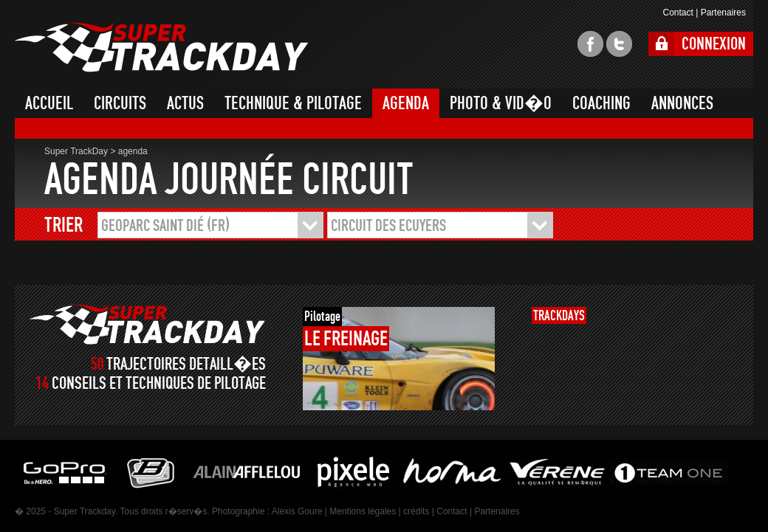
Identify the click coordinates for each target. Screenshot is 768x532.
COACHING (601, 103)
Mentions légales (363, 511)
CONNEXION (714, 44)
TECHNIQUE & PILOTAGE (293, 103)
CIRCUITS (120, 103)
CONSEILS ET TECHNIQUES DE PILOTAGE (159, 383)
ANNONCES (682, 103)
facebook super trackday (590, 44)
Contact (678, 13)
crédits (416, 511)
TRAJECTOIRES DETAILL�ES (186, 364)
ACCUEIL (49, 103)
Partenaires (723, 13)
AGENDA (406, 103)
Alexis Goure (297, 511)
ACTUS (185, 103)
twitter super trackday (619, 44)
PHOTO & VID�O (501, 103)
